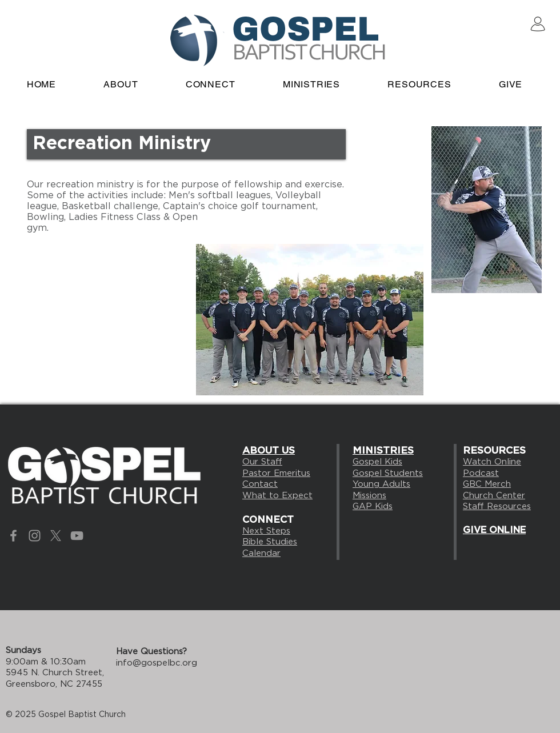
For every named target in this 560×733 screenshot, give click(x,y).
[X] (56, 536)
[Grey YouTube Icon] (77, 536)
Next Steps (266, 531)
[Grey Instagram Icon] (35, 536)
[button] (210, 84)
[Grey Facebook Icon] (13, 536)
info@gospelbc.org (157, 663)
